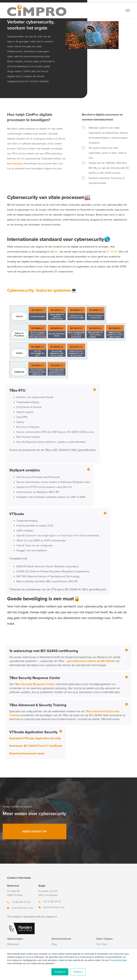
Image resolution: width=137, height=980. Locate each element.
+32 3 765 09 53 (52, 902)
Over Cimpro (104, 939)
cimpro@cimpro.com (22, 908)
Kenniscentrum (61, 939)
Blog (54, 944)
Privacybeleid (116, 960)
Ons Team (102, 944)
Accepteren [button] (60, 972)
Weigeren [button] (78, 972)
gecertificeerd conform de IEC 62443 (91, 661)
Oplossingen (15, 939)
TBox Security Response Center (35, 684)
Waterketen (13, 944)
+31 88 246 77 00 (21, 902)
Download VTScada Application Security (35, 738)
